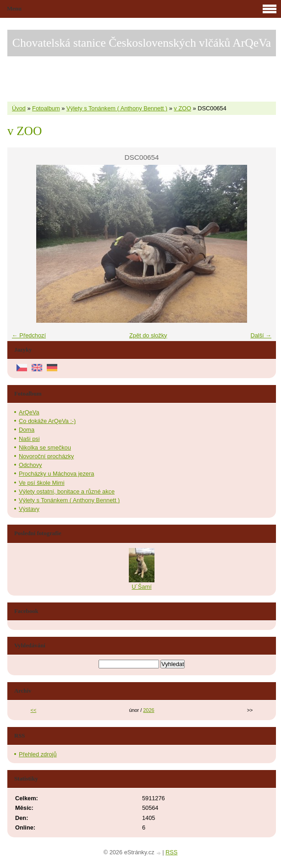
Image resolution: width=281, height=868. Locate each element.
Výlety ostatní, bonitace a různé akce (67, 491)
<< (34, 710)
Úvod (19, 108)
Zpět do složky (148, 335)
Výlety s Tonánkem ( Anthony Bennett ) (117, 108)
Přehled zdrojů (38, 754)
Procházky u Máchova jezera (56, 474)
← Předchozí (29, 335)
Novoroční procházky (46, 456)
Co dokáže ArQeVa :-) (47, 421)
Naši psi (29, 439)
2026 (149, 710)
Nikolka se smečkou (45, 448)
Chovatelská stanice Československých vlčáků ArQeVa (142, 43)
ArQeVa (29, 412)
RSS (171, 852)
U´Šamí (141, 587)
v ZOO (182, 108)
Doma (27, 430)
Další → (261, 335)
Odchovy (30, 465)
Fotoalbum (46, 108)
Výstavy (29, 509)
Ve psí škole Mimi (42, 483)
